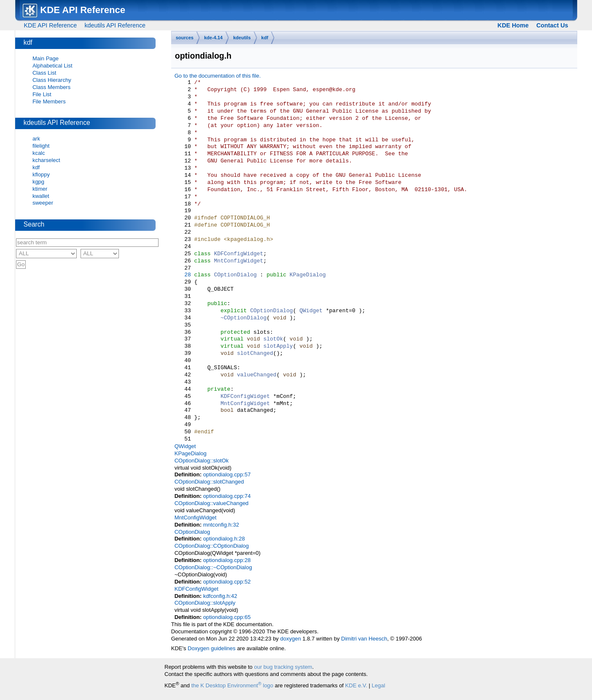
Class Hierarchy (52, 80)
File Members (49, 101)
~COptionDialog (244, 318)
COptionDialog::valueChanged (212, 503)
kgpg (38, 182)
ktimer (40, 189)
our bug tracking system (283, 667)
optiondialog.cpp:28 (227, 560)
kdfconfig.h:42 (220, 596)
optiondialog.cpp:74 (227, 496)
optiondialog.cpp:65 (227, 617)
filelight (41, 146)
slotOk (273, 339)
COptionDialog (235, 275)
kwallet (41, 196)
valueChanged (257, 375)
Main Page (46, 58)
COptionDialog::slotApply (205, 603)
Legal (379, 685)
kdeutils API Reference (115, 25)
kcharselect (46, 160)
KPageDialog (308, 275)
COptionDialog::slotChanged (209, 482)
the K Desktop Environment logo (232, 685)
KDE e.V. (356, 685)
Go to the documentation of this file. (218, 76)
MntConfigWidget (238, 261)
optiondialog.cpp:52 (227, 582)
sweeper (43, 203)
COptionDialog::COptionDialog (212, 546)
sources (185, 38)
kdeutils (242, 38)
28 (183, 275)
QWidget (311, 311)
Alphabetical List (52, 66)
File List (42, 94)
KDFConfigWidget (238, 254)
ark (36, 139)
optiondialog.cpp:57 (227, 474)
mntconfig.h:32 (221, 525)
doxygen (290, 639)
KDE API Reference (51, 25)
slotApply (278, 346)
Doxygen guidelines (211, 648)
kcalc (39, 153)
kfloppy (41, 174)
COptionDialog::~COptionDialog (213, 567)
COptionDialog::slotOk (202, 461)
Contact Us (552, 25)
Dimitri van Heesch (364, 639)
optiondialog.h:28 (224, 539)
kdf (265, 38)
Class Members (51, 87)
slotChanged (255, 354)
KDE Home (513, 25)
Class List (44, 73)
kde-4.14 (213, 38)
